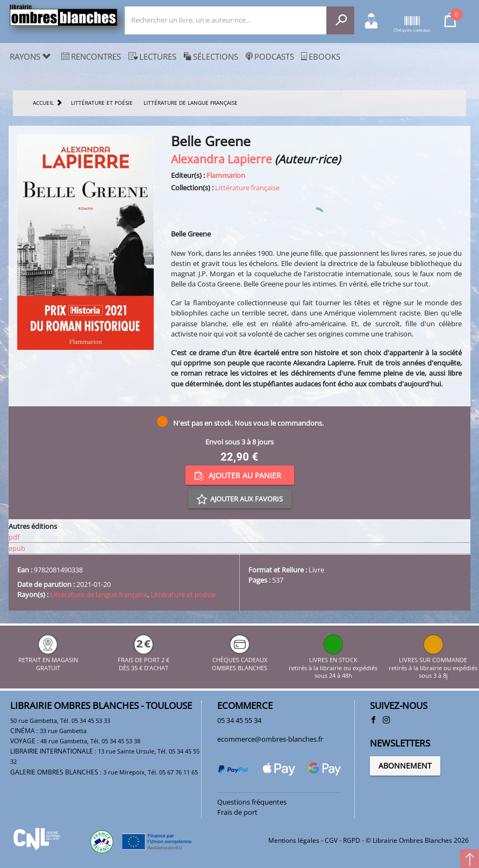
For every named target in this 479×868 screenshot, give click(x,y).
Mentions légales (294, 840)
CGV (331, 840)
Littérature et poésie (183, 594)
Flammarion (226, 175)
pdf (14, 537)
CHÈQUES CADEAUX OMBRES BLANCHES (239, 660)
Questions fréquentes (252, 802)
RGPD (352, 840)
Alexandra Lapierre (221, 159)
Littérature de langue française (99, 594)
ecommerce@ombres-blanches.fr (270, 739)
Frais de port (237, 812)
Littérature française (247, 188)
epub (17, 548)
